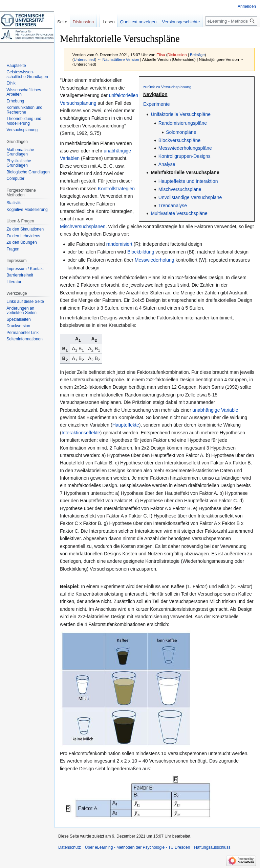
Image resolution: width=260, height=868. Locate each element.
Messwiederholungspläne (185, 148)
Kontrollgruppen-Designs (185, 156)
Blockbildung (141, 252)
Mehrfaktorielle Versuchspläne (185, 172)
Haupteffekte (126, 425)
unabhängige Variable (215, 410)
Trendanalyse (173, 206)
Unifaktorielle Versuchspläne (181, 114)
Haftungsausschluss (212, 847)
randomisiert (119, 244)
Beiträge (197, 55)
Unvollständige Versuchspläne (190, 197)
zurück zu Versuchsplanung (167, 87)
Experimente (157, 104)
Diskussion (177, 55)
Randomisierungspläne (183, 123)
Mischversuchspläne (180, 189)
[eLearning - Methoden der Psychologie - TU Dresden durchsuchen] (231, 21)
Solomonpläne (181, 132)
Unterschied (84, 59)
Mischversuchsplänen (83, 226)
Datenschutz (70, 847)
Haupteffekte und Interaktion (188, 181)
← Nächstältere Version (118, 59)
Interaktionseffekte (81, 433)
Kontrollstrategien (116, 189)
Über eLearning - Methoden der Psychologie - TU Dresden (138, 847)
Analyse (167, 164)
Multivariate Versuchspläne (179, 213)
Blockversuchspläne (180, 140)
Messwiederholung (155, 260)
